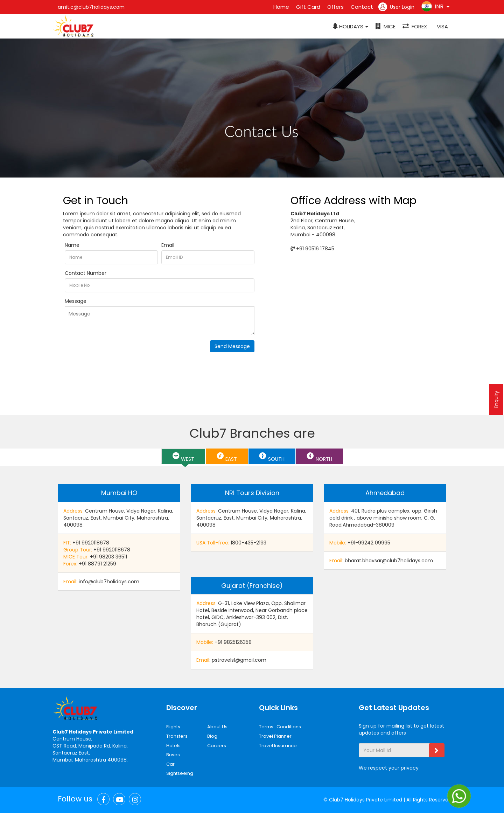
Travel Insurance (278, 746)
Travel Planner (275, 736)
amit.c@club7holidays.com (91, 7)
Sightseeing (180, 773)
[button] (351, 27)
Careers (217, 746)
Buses (173, 755)
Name (72, 245)
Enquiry (496, 399)
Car (170, 764)
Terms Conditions (280, 727)
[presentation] (118, 354)
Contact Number (86, 273)
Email (168, 245)
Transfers (177, 736)
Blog (212, 736)
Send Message (232, 346)
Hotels (173, 746)
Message (76, 301)
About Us (217, 727)
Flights (173, 727)
